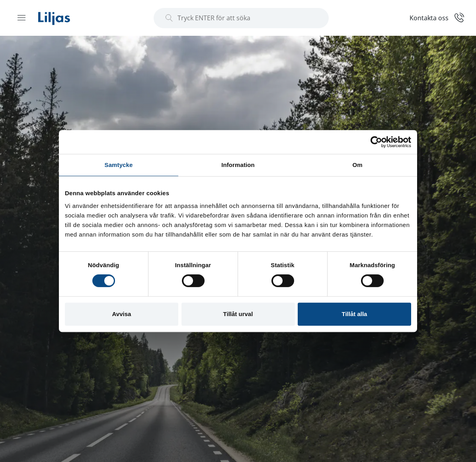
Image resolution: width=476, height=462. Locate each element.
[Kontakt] (437, 17)
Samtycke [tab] (119, 165)
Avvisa (122, 314)
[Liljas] (62, 18)
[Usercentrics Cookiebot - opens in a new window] (376, 142)
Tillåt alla (355, 314)
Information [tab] (238, 165)
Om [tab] (357, 165)
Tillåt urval (238, 314)
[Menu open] (21, 17)
